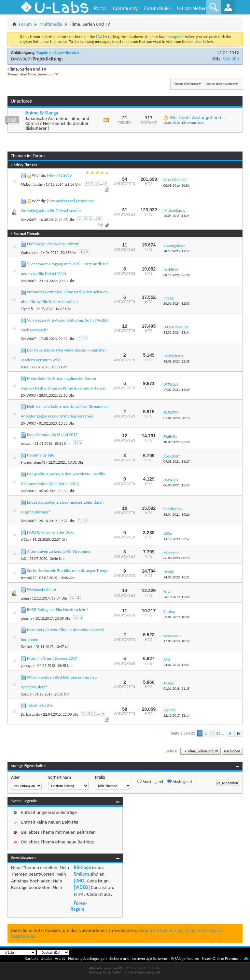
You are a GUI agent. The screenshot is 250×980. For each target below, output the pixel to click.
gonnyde (28, 666)
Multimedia (51, 24)
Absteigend (180, 781)
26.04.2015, (177, 216)
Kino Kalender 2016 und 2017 (52, 435)
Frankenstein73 (33, 462)
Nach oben (232, 751)
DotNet (27, 647)
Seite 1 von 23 (183, 733)
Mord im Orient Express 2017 (52, 658)
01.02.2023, (177, 418)
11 (218, 733)
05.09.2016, (177, 185)
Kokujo (26, 694)
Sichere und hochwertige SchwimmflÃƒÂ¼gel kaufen (154, 958)
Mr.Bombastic (32, 184)
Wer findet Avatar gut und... (197, 117)
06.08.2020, (177, 558)
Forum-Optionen (186, 84)
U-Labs (47, 958)
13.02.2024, (177, 332)
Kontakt (31, 958)
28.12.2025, (177, 251)
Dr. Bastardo (30, 714)
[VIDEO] (82, 887)
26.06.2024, (177, 304)
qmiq (25, 598)
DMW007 (21, 59)
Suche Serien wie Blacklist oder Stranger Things (67, 570)
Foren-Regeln (79, 906)
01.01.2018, (177, 689)
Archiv (60, 958)
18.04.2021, (177, 515)
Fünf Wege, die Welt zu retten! (53, 244)
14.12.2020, (177, 539)
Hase (200, 123)
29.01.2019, (177, 617)
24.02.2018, (177, 665)
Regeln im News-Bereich (58, 53)
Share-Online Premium (221, 958)
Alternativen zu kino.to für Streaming (59, 551)
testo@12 (29, 578)
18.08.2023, (177, 361)
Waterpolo (29, 253)
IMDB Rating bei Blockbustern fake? (58, 609)
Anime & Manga (42, 113)
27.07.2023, (177, 390)
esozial (26, 444)
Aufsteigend (150, 781)
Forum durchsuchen (220, 84)
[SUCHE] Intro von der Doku (51, 532)
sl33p (25, 539)
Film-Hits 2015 (59, 175)
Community (125, 8)
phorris (27, 618)
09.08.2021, (177, 462)
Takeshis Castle (40, 705)
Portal (100, 8)
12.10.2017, (177, 715)
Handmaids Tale (41, 455)
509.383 (231, 59)
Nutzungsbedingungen (87, 958)
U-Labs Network (194, 8)
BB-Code (83, 867)
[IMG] (80, 881)
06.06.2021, (177, 485)
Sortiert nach (60, 777)
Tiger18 (27, 309)
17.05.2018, (177, 641)
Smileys (82, 874)
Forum (25, 24)
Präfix (100, 777)
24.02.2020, (177, 577)
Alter (15, 777)
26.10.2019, (177, 597)
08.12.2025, (177, 275)
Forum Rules (157, 8)
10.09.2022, (177, 442)
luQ (24, 559)
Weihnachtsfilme (42, 589)
